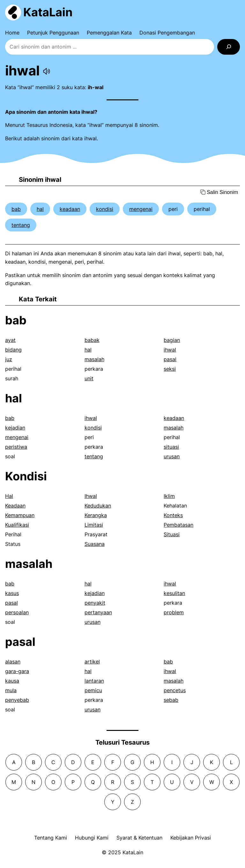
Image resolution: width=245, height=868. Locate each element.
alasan (13, 662)
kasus (12, 593)
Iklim (169, 496)
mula (11, 690)
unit (89, 378)
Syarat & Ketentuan (139, 838)
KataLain (48, 12)
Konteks (173, 515)
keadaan (70, 209)
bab (16, 209)
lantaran (94, 681)
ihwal (170, 350)
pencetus (175, 690)
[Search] (229, 47)
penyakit (95, 603)
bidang (13, 350)
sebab (171, 700)
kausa (12, 681)
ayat (10, 340)
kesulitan (174, 593)
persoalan (17, 612)
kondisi (105, 209)
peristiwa (16, 447)
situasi (171, 447)
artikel (92, 662)
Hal (9, 496)
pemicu (93, 690)
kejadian (15, 428)
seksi (170, 369)
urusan (172, 456)
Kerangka (96, 515)
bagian (172, 340)
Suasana (95, 544)
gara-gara (17, 671)
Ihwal (91, 496)
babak (92, 340)
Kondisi (26, 476)
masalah (94, 359)
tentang (21, 225)
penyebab (17, 700)
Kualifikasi (17, 525)
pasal (170, 359)
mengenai (141, 209)
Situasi (172, 534)
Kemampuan (20, 515)
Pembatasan (178, 525)
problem (174, 612)
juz (9, 359)
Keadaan (15, 506)
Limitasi (94, 525)
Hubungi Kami (92, 838)
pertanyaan (98, 612)
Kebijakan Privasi (191, 838)
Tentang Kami (51, 838)
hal (40, 209)
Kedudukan (98, 506)
